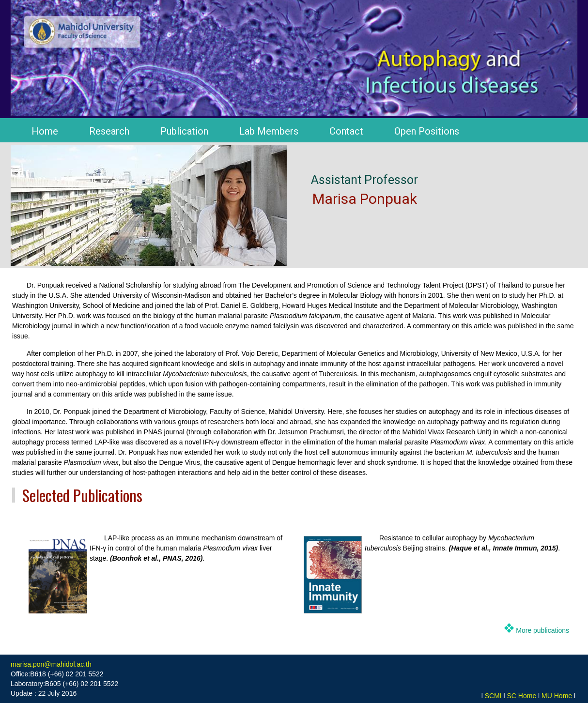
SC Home (522, 696)
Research (109, 131)
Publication (184, 131)
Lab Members (269, 131)
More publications (542, 630)
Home (45, 131)
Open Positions (427, 131)
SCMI (493, 696)
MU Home (557, 696)
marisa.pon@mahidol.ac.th (51, 664)
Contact (346, 131)
